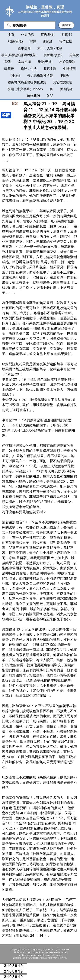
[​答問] (6, 115)
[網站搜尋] (30, 26)
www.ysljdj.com (43, 949)
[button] (66, 25)
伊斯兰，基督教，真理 (45, 7)
